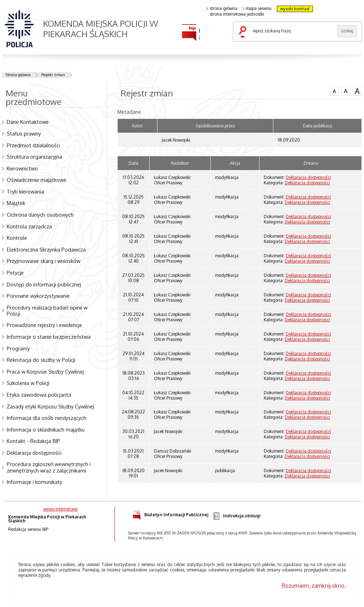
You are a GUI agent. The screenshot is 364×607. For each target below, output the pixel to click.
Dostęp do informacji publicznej (44, 284)
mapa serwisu (257, 9)
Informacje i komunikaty (34, 482)
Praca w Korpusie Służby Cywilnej (45, 371)
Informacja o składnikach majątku (46, 429)
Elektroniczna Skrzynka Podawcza (46, 249)
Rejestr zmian (53, 75)
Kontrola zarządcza (29, 226)
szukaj (244, 33)
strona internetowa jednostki (237, 14)
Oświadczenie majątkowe (37, 180)
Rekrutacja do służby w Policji (41, 360)
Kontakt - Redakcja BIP (33, 441)
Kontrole (17, 238)
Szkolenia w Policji (28, 383)
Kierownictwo (22, 168)
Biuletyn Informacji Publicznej (170, 514)
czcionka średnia (346, 91)
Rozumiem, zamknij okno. (314, 586)
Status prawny (24, 133)
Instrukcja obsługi (236, 516)
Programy (18, 348)
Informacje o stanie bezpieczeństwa (49, 337)
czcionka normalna (334, 90)
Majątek (16, 203)
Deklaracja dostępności (34, 453)
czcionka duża (357, 91)
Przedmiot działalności (33, 145)
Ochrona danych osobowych (40, 215)
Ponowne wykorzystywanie (38, 296)
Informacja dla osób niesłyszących (47, 418)
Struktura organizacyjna (34, 157)
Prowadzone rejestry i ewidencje (44, 325)
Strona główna (18, 75)
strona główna (222, 9)
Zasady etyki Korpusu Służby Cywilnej (50, 406)
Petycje (15, 273)
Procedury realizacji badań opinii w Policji (47, 310)
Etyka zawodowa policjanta (39, 395)
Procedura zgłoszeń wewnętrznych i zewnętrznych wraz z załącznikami (49, 467)
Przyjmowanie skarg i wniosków (44, 261)
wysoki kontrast (295, 9)
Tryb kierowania (25, 191)
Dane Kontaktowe (28, 122)
